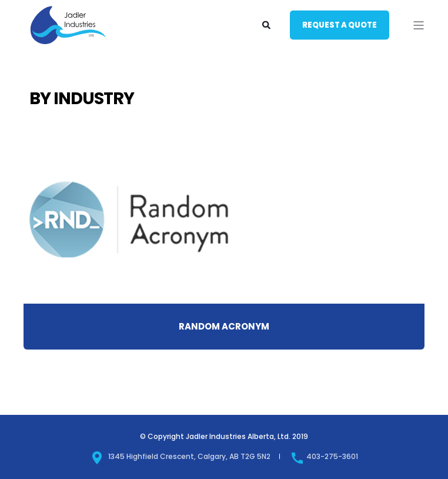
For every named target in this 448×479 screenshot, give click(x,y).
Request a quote (340, 24)
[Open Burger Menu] (419, 25)
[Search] (267, 24)
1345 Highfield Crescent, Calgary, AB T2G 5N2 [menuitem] (180, 456)
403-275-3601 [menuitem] (324, 456)
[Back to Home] (68, 44)
